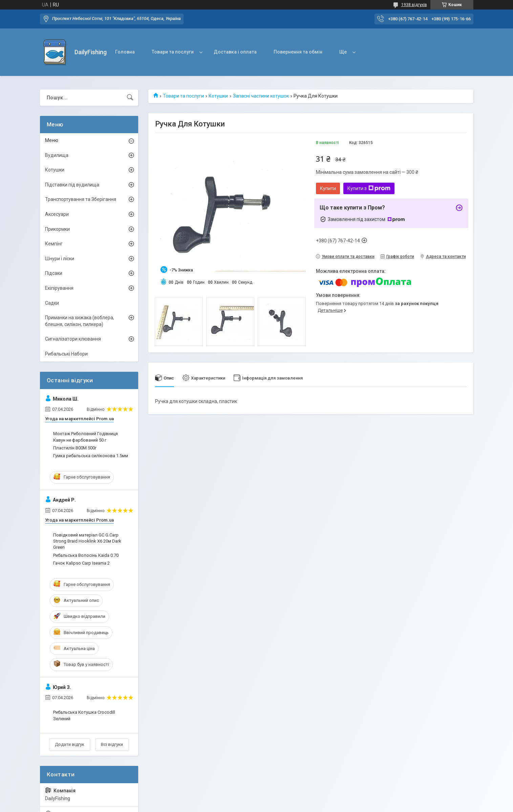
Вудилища (57, 155)
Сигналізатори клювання (73, 339)
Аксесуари (57, 214)
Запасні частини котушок (261, 96)
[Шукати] (130, 98)
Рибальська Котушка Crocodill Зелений (84, 715)
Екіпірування (59, 288)
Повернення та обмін (298, 52)
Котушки (218, 96)
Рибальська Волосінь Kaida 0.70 (86, 555)
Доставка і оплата (235, 52)
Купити (328, 188)
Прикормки (57, 229)
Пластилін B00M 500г (75, 448)
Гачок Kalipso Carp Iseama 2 (81, 563)
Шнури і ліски (60, 259)
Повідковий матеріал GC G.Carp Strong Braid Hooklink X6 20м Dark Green (87, 541)
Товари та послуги (173, 52)
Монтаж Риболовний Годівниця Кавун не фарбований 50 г (85, 437)
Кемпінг (54, 244)
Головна (125, 52)
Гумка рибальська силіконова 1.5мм (91, 456)
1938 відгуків (414, 5)
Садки (52, 303)
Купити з (369, 188)
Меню (52, 140)
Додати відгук (70, 744)
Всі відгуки (112, 744)
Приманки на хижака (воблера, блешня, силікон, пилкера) (80, 321)
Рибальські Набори (66, 354)
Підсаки (54, 273)
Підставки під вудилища (72, 185)
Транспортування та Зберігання (81, 199)
